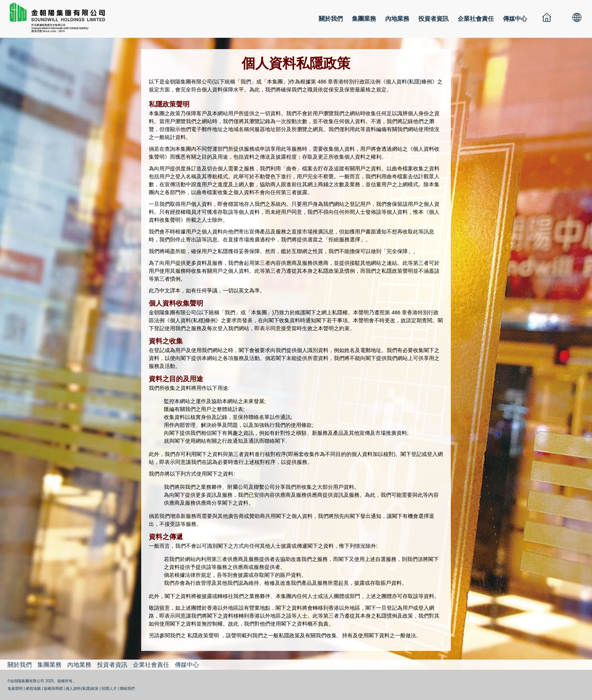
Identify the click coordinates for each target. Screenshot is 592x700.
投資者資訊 (433, 19)
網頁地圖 (33, 688)
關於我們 (331, 19)
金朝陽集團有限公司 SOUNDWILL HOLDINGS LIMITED (60, 17)
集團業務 (364, 19)
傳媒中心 (515, 19)
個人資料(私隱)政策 (82, 688)
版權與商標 (53, 688)
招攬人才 (109, 688)
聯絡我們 (127, 688)
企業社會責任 (476, 19)
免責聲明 (15, 688)
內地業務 (397, 19)
